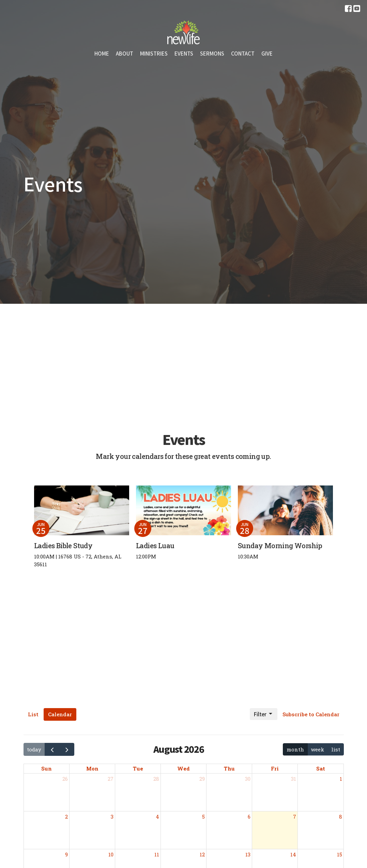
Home (102, 53)
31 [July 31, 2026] (294, 779)
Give (267, 53)
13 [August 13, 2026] (248, 854)
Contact (243, 53)
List (33, 714)
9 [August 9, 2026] (66, 854)
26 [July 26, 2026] (65, 779)
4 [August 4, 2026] (157, 817)
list (336, 749)
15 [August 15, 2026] (340, 854)
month (295, 749)
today (34, 749)
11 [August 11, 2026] (157, 854)
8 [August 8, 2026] (341, 817)
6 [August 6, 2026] (249, 817)
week (317, 749)
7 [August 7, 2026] (295, 817)
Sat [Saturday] (321, 768)
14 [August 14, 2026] (293, 854)
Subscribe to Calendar (311, 714)
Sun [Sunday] (47, 768)
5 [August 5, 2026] (203, 817)
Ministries (154, 53)
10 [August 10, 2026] (111, 854)
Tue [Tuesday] (138, 768)
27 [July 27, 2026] (111, 779)
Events (184, 53)
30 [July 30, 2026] (248, 779)
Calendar (60, 714)
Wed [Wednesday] (183, 768)
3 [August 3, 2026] (112, 817)
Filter (264, 714)
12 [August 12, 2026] (202, 854)
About (125, 53)
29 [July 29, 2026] (202, 779)
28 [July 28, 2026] (156, 779)
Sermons (212, 53)
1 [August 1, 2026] (341, 779)
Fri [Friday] (275, 768)
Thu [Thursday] (229, 768)
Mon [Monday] (92, 768)
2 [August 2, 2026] (66, 817)
